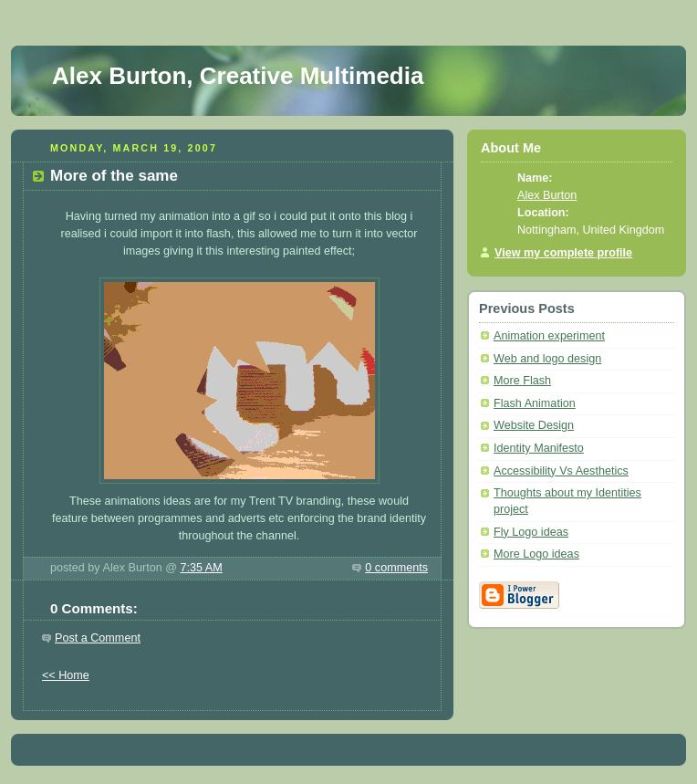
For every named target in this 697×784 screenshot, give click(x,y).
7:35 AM (201, 568)
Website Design (534, 425)
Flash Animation (535, 403)
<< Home (66, 675)
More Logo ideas (536, 554)
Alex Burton (547, 195)
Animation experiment (549, 336)
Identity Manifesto (539, 448)
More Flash (522, 381)
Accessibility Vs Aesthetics (561, 471)
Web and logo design (547, 359)
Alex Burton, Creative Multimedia (238, 76)
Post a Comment (98, 638)
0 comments (396, 568)
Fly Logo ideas (531, 532)
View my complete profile (563, 253)
